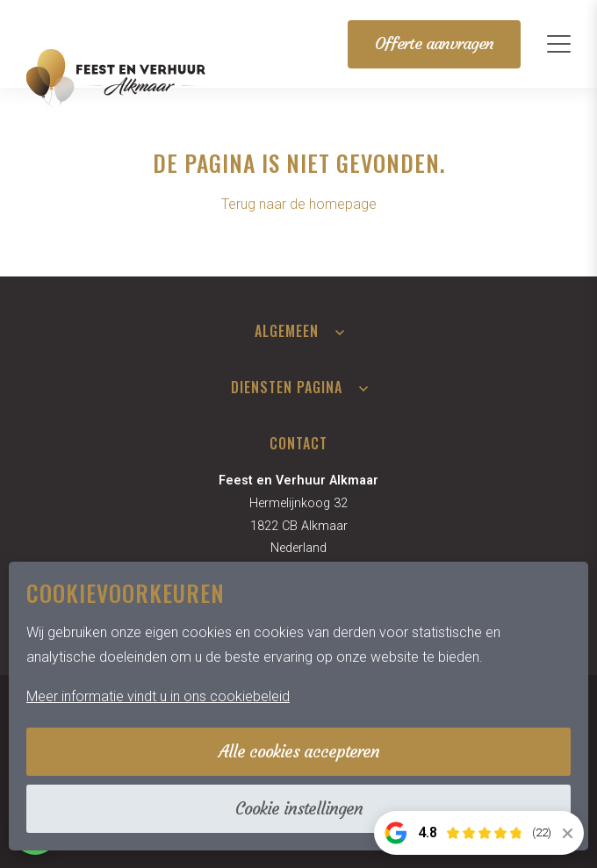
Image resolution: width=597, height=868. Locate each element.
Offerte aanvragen (434, 43)
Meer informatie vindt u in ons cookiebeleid (158, 696)
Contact (298, 443)
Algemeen (287, 331)
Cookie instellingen (299, 808)
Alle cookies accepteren (299, 751)
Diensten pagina (287, 387)
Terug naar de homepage (299, 204)
